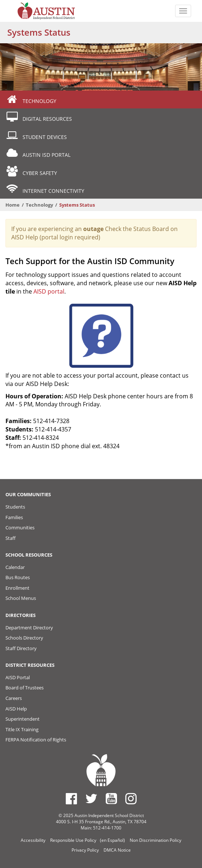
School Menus (21, 598)
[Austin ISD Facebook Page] (71, 799)
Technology (31, 99)
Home (13, 205)
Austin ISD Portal (38, 153)
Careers (14, 698)
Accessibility (33, 840)
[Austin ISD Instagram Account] (131, 799)
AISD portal (49, 291)
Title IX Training (22, 729)
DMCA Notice (117, 850)
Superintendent (23, 719)
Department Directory (29, 628)
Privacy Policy (85, 850)
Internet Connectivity (45, 189)
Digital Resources (39, 117)
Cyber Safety (31, 172)
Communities (20, 527)
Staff (11, 538)
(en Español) (112, 840)
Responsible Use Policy (73, 840)
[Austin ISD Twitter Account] (91, 799)
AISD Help (16, 709)
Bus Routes (18, 577)
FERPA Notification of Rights (36, 740)
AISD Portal (18, 677)
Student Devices (36, 136)
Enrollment (17, 588)
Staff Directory (21, 648)
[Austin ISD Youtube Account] (111, 799)
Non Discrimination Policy (155, 840)
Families (14, 517)
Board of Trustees (25, 688)
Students (15, 507)
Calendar (15, 567)
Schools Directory (24, 638)
